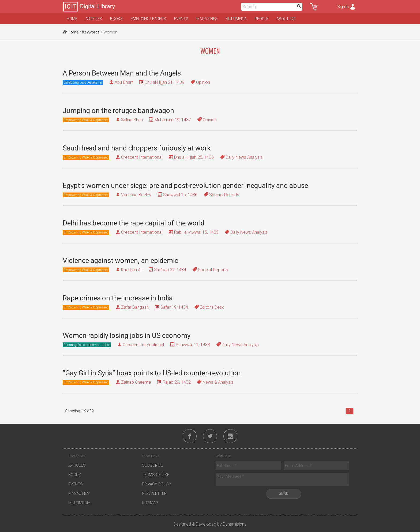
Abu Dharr (124, 82)
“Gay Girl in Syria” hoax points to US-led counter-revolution (152, 373)
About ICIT (286, 19)
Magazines (207, 19)
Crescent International (142, 157)
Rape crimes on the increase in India (118, 298)
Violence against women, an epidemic (120, 261)
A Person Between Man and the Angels (122, 73)
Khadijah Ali (132, 270)
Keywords (91, 32)
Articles (94, 19)
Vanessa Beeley (136, 195)
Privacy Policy (157, 484)
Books (116, 19)
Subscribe (152, 465)
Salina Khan (132, 120)
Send (284, 493)
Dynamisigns (235, 524)
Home (72, 19)
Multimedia (236, 19)
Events (181, 19)
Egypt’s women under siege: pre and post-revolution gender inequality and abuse (185, 186)
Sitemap (150, 503)
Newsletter (154, 493)
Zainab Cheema (136, 382)
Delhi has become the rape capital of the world (134, 223)
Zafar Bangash (135, 307)
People (262, 19)
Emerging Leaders (148, 19)
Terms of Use (156, 475)
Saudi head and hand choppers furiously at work (137, 148)
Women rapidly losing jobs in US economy (127, 335)
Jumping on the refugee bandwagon (118, 111)
